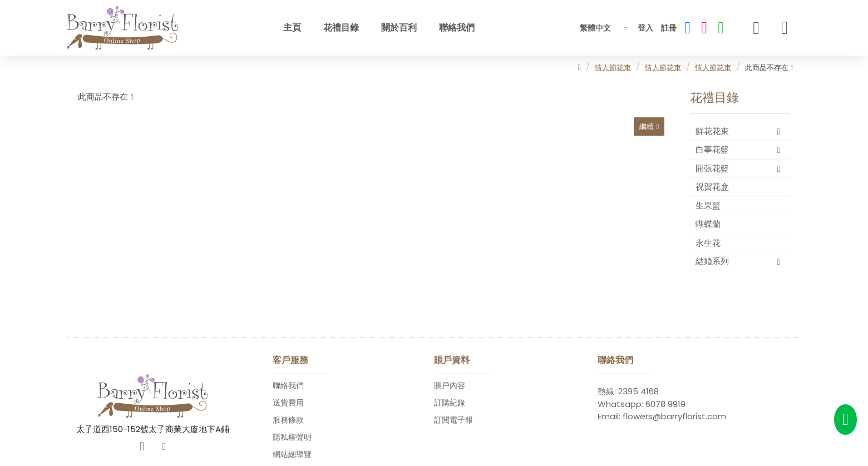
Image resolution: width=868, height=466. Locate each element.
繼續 (644, 129)
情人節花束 (613, 68)
